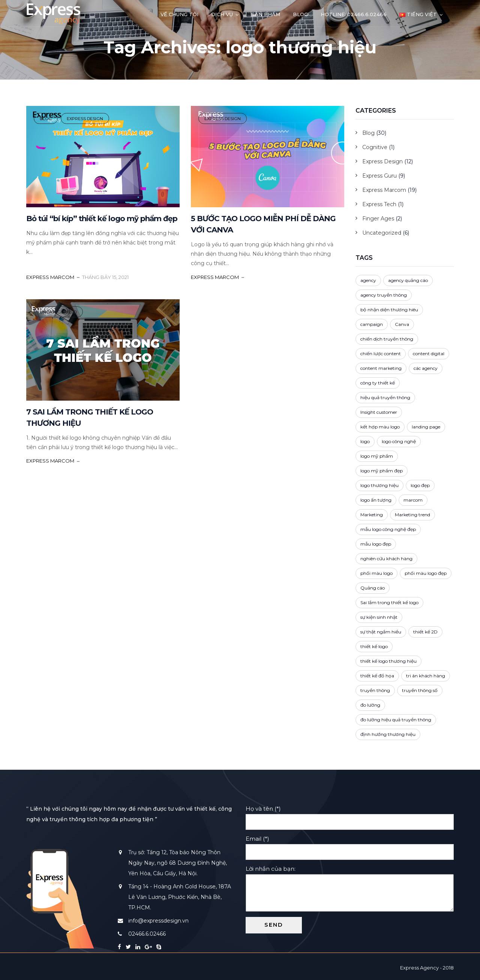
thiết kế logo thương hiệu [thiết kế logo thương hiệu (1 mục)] (388, 661)
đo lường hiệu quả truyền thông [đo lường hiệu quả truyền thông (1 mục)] (396, 720)
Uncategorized (58, 312)
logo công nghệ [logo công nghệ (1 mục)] (399, 441)
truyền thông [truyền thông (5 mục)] (375, 690)
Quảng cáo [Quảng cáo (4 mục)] (373, 588)
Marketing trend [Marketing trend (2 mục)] (412, 515)
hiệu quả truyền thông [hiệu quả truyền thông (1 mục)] (385, 397)
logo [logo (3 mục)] (365, 441)
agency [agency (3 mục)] (368, 280)
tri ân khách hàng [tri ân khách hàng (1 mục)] (426, 676)
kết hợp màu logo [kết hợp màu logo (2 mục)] (380, 427)
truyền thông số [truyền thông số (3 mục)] (420, 690)
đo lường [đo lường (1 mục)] (370, 705)
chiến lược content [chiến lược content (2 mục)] (381, 354)
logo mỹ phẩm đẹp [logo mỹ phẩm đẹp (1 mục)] (382, 471)
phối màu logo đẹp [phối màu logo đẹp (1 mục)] (426, 573)
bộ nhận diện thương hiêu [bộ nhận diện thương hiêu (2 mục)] (389, 310)
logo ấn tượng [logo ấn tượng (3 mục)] (376, 500)
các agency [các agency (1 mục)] (426, 368)
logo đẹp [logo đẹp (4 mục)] (420, 485)
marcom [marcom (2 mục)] (413, 500)
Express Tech (379, 204)
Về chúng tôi (179, 14)
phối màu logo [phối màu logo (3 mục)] (376, 573)
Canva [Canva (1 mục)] (402, 324)
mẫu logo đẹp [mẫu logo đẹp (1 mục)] (376, 544)
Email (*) (350, 845)
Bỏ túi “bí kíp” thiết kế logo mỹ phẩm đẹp (102, 219)
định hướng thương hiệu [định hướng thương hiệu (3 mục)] (388, 734)
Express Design (85, 119)
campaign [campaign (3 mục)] (372, 324)
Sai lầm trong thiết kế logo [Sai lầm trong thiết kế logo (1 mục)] (389, 602)
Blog (300, 14)
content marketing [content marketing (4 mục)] (381, 368)
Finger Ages (378, 219)
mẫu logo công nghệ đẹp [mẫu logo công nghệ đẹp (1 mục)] (388, 529)
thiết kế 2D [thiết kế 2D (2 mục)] (425, 632)
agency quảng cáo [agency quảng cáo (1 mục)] (408, 280)
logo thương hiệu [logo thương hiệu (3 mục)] (379, 485)
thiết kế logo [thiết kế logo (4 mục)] (374, 646)
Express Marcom (384, 190)
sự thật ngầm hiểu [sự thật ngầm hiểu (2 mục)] (381, 632)
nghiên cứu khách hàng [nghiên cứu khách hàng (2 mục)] (386, 559)
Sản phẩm (266, 14)
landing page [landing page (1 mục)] (426, 427)
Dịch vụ (222, 14)
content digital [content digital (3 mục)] (429, 354)
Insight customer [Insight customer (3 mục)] (379, 412)
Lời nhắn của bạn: (350, 889)
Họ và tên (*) (350, 815)
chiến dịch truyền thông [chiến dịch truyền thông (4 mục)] (387, 339)
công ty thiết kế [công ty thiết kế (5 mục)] (378, 383)
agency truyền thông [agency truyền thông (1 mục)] (384, 295)
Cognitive (375, 147)
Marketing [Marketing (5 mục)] (372, 515)
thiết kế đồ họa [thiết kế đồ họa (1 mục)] (377, 676)
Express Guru (379, 176)
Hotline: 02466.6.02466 (354, 14)
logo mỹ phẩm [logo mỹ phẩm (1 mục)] (377, 456)
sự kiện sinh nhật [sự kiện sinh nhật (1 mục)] (379, 617)
